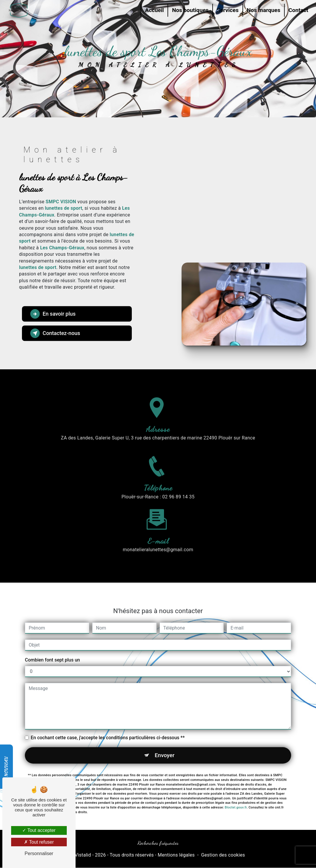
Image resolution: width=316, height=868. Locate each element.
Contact (298, 10)
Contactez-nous (55, 333)
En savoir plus (53, 314)
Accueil (154, 10)
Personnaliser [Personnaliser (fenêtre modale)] (39, 853)
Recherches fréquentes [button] (158, 843)
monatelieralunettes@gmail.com (158, 539)
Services (227, 10)
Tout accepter (39, 830)
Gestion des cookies (223, 855)
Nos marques (263, 10)
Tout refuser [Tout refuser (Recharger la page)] (39, 842)
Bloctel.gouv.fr (236, 797)
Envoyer (165, 744)
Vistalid (83, 855)
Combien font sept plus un (52, 649)
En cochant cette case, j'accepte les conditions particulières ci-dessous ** (108, 726)
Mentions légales (176, 855)
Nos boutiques (190, 10)
